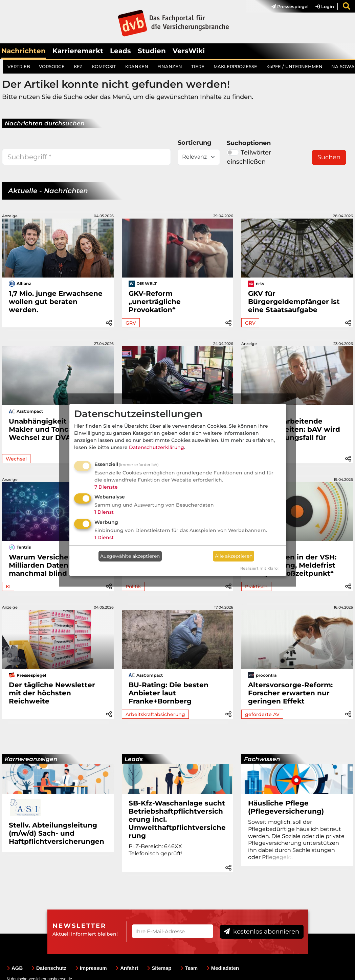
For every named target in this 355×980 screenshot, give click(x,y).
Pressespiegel (290, 6)
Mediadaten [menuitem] (223, 968)
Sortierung (195, 143)
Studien (152, 51)
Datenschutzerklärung (157, 447)
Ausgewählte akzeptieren (130, 556)
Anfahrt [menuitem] (127, 968)
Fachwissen (262, 759)
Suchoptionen (249, 143)
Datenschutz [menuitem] (49, 968)
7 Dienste (106, 487)
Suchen (329, 157)
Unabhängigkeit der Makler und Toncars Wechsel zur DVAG (45, 429)
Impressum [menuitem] (91, 968)
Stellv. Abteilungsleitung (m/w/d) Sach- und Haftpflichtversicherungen (57, 833)
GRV (131, 323)
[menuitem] (287, 6)
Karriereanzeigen (31, 759)
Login (325, 6)
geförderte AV (262, 714)
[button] (109, 322)
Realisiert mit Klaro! (259, 568)
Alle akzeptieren (234, 556)
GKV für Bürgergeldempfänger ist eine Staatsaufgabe (294, 302)
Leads (120, 51)
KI (8, 587)
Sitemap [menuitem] (159, 968)
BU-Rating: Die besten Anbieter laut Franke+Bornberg (169, 693)
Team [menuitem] (189, 968)
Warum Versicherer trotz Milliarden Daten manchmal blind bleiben (53, 565)
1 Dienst (104, 512)
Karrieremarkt (78, 51)
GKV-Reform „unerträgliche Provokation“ (155, 302)
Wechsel (16, 459)
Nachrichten (24, 51)
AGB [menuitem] (15, 968)
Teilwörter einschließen (249, 157)
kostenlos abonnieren (261, 932)
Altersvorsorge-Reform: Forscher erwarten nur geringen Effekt (290, 693)
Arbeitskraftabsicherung (155, 714)
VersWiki (189, 51)
